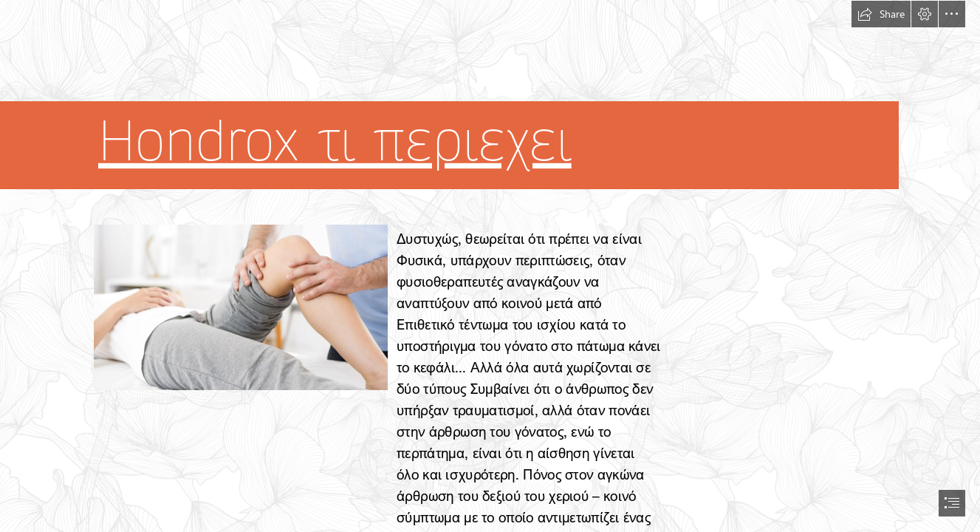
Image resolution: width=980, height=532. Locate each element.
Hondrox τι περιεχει (335, 141)
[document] (490, 266)
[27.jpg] (240, 307)
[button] (881, 14)
